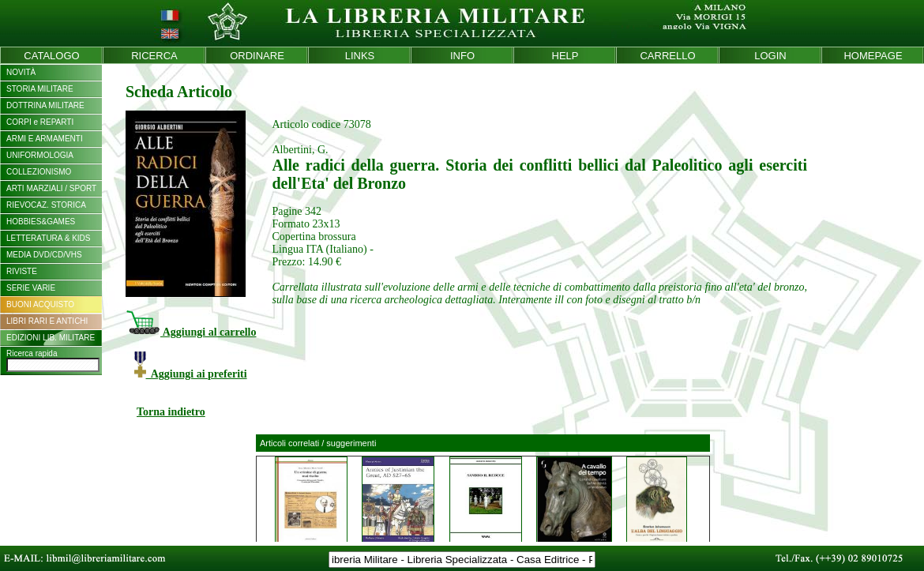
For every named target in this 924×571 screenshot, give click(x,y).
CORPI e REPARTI (40, 122)
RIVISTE (22, 271)
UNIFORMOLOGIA (40, 155)
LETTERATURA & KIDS (49, 238)
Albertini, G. (300, 150)
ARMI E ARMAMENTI (45, 139)
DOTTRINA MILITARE (45, 105)
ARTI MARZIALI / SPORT (51, 188)
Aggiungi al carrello (191, 332)
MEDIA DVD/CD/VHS (44, 255)
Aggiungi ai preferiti (191, 374)
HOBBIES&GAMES (41, 222)
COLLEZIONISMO (39, 172)
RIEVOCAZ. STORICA (46, 205)
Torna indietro (171, 412)
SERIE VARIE (31, 288)
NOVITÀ (21, 72)
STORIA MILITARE (40, 89)
